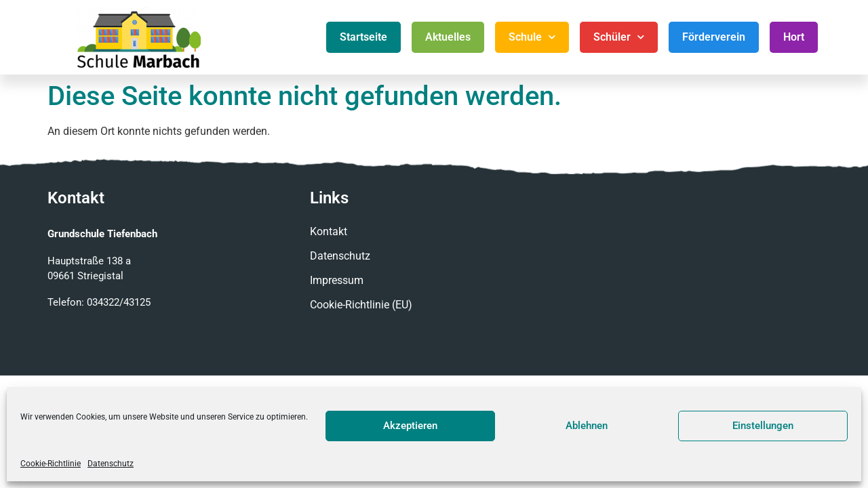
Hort (794, 37)
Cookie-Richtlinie (51, 464)
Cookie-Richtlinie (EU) (361, 305)
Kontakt (329, 231)
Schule (532, 37)
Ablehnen (587, 426)
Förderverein (714, 37)
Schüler (619, 37)
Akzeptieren (410, 426)
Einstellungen (763, 426)
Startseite (363, 37)
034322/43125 (119, 302)
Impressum (337, 280)
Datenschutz (111, 464)
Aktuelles (448, 37)
